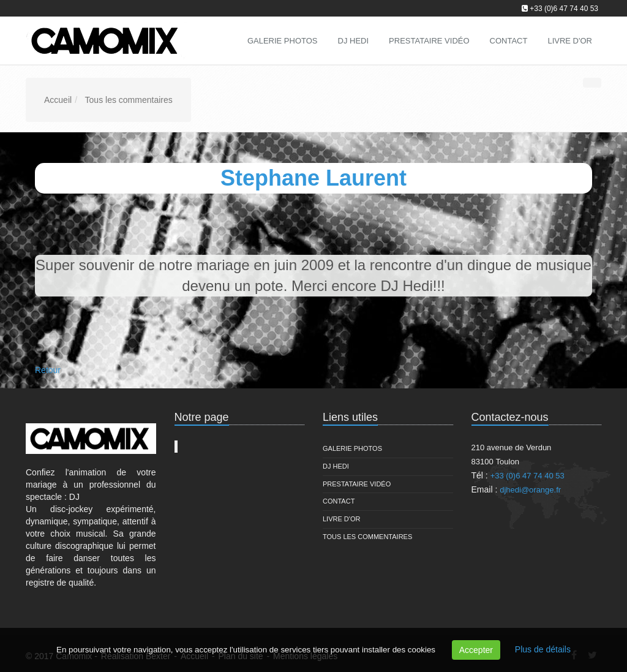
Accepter (476, 650)
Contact (339, 501)
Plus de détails (543, 649)
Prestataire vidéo (357, 484)
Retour (48, 370)
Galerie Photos (352, 448)
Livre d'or (341, 519)
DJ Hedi (336, 466)
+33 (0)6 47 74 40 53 (564, 9)
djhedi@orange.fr (530, 490)
